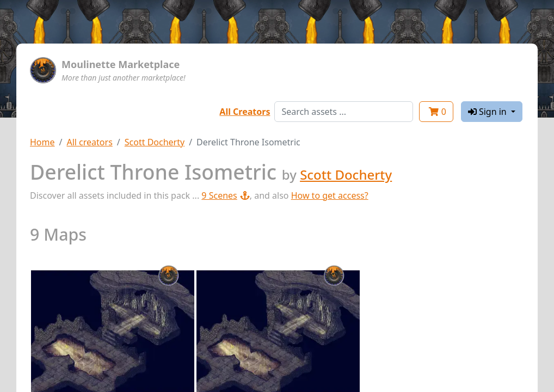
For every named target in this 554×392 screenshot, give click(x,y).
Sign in (488, 112)
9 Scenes (225, 195)
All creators (89, 142)
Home (42, 142)
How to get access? (330, 195)
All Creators (245, 112)
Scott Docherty (155, 142)
